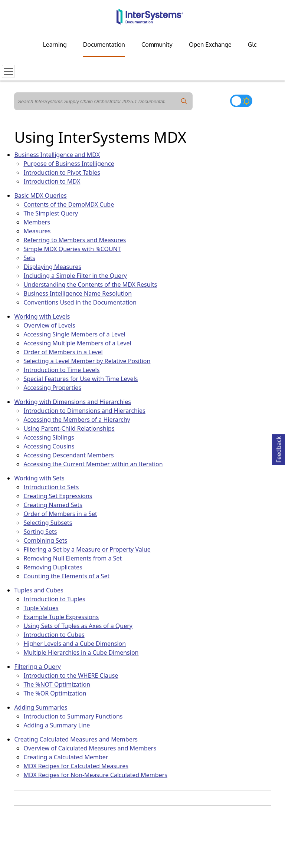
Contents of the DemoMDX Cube (69, 204)
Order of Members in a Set (60, 514)
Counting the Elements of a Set (66, 576)
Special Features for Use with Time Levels (81, 379)
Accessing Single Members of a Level (74, 334)
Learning (55, 45)
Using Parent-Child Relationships (69, 428)
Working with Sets (39, 478)
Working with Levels (42, 316)
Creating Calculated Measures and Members (76, 739)
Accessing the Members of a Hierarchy (77, 420)
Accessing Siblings (49, 437)
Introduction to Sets (51, 487)
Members (37, 222)
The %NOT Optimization (57, 684)
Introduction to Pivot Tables (62, 172)
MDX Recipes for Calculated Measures (76, 766)
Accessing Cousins (49, 446)
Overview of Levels (49, 325)
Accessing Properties (52, 388)
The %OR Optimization (55, 693)
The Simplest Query (51, 213)
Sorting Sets (40, 532)
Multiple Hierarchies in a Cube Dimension (81, 652)
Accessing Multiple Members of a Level (77, 343)
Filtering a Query (37, 667)
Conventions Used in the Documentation (80, 302)
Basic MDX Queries (40, 195)
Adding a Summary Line (57, 725)
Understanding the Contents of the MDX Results (90, 285)
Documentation (104, 45)
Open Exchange (210, 45)
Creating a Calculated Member (66, 757)
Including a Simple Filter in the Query (75, 276)
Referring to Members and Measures (75, 240)
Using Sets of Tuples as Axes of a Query (78, 626)
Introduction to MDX (52, 181)
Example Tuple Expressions (61, 617)
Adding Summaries (41, 707)
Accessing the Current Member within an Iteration (93, 464)
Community (157, 45)
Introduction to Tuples (54, 599)
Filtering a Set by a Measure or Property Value (87, 549)
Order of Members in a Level (63, 352)
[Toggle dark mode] (241, 101)
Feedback (279, 448)
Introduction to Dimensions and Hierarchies (84, 411)
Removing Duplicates (53, 567)
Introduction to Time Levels (61, 370)
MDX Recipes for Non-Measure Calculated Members (95, 775)
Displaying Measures (52, 267)
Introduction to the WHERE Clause (71, 675)
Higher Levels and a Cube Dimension (75, 644)
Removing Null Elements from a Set (73, 558)
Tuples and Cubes (39, 590)
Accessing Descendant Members (68, 455)
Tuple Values (41, 608)
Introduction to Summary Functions (73, 716)
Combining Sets (45, 540)
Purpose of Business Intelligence (69, 164)
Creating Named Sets (53, 505)
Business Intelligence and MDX (57, 155)
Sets (29, 258)
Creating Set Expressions (58, 496)
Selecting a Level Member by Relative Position (87, 361)
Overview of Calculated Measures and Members (90, 748)
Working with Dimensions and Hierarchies (73, 402)
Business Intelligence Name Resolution (78, 293)
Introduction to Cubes (54, 635)
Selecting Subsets (48, 523)
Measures (37, 231)
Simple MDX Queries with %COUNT (72, 249)
